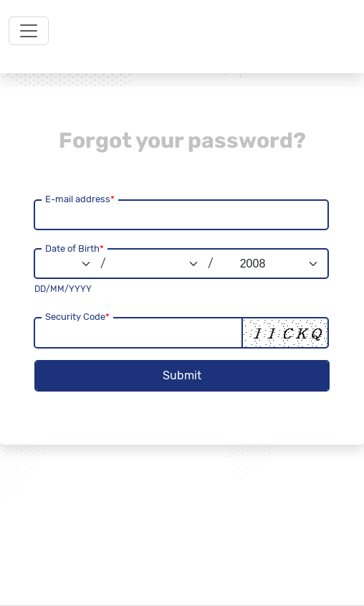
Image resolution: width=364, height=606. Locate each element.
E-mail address (80, 199)
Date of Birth (75, 248)
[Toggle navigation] (29, 31)
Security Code (77, 317)
